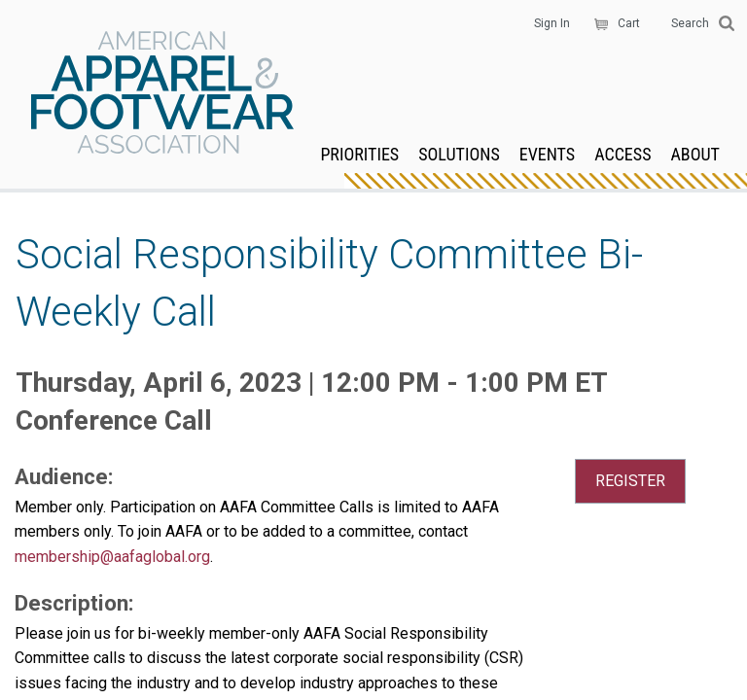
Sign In (552, 23)
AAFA (162, 94)
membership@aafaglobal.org (112, 557)
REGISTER (630, 481)
